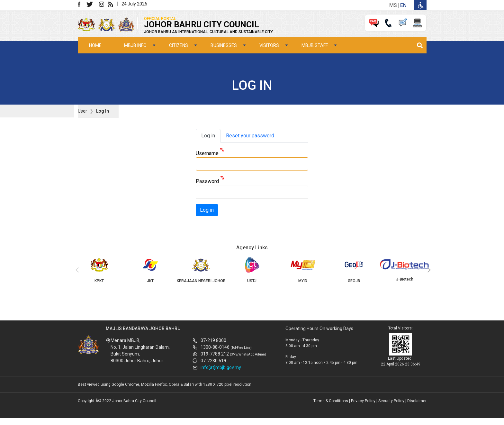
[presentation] (76, 270)
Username (207, 153)
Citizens (179, 45)
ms (393, 5)
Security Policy (391, 401)
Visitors (269, 45)
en (403, 5)
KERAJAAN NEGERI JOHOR (201, 270)
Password (207, 182)
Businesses (224, 45)
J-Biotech (405, 269)
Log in (208, 136)
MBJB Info (135, 45)
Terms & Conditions (331, 401)
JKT (150, 270)
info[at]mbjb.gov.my (221, 367)
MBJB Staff (315, 45)
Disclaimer (417, 401)
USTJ (252, 270)
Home (95, 45)
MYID (303, 270)
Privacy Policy (363, 401)
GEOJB (354, 270)
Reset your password (250, 136)
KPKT (99, 270)
